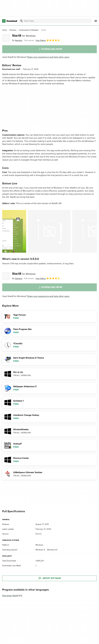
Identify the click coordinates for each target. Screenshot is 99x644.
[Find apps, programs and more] (55, 21)
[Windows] (13, 30)
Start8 (24, 36)
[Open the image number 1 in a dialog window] (49, 231)
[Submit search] (21, 21)
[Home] (4, 30)
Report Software (50, 578)
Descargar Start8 (10, 596)
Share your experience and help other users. (49, 57)
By (17, 40)
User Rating (48, 40)
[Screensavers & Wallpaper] (29, 30)
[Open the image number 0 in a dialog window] (14, 231)
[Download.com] (10, 21)
